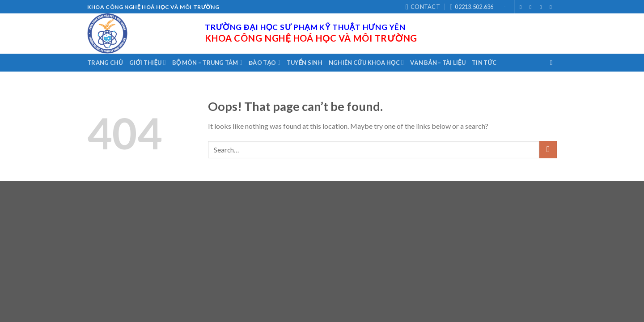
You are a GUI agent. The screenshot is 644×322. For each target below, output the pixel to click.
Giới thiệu (148, 62)
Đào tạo (265, 62)
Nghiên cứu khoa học (366, 62)
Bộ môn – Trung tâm (207, 62)
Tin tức (484, 63)
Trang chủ (105, 63)
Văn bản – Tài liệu (438, 63)
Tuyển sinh (305, 63)
